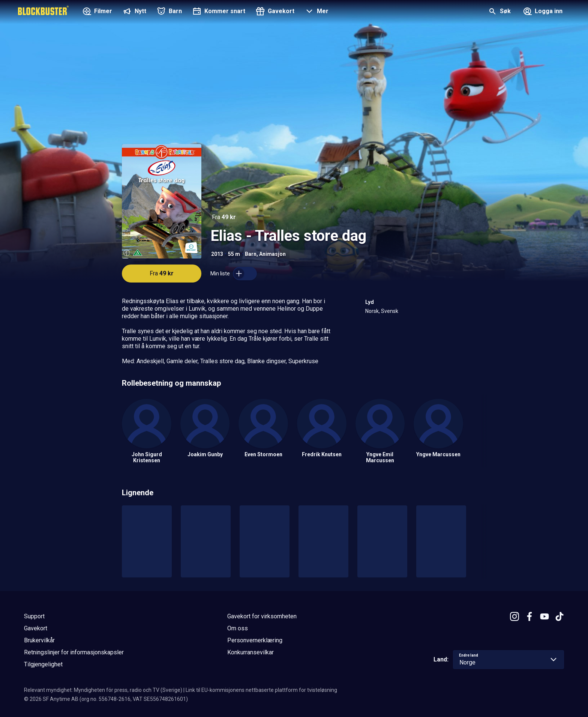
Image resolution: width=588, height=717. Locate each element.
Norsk (372, 311)
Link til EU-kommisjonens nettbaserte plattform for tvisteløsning (261, 690)
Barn (251, 254)
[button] (316, 12)
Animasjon (272, 254)
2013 (217, 254)
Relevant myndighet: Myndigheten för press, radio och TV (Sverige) (103, 690)
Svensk (390, 311)
